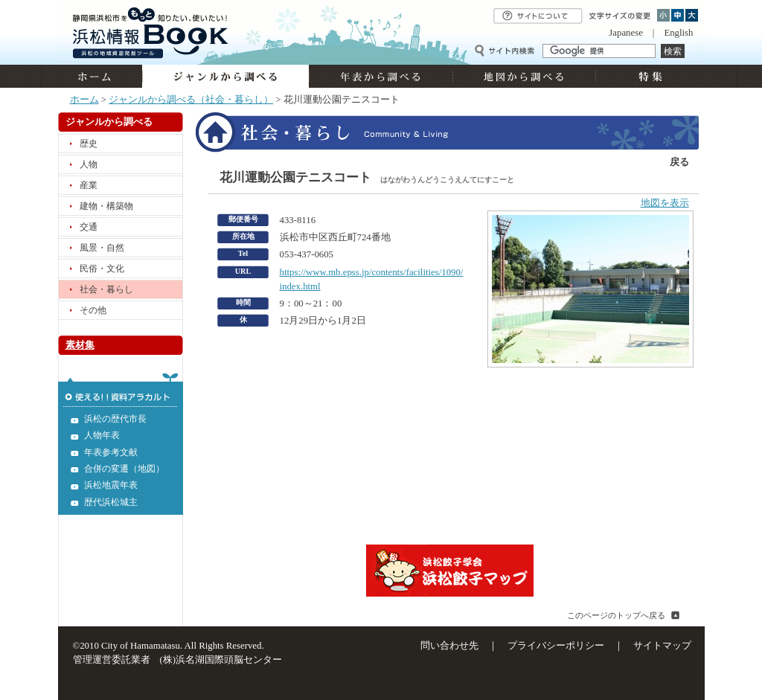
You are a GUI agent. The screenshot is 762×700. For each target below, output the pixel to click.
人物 (89, 164)
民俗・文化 (102, 269)
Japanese (625, 33)
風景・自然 (102, 248)
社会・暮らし (106, 289)
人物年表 (102, 435)
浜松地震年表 (111, 485)
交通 (89, 227)
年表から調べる (381, 76)
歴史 (89, 144)
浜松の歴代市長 (115, 419)
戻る (679, 162)
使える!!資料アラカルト (121, 390)
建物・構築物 (106, 206)
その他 (93, 310)
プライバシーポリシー (556, 646)
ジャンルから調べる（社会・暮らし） (191, 100)
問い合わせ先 (449, 646)
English (678, 33)
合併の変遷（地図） (124, 469)
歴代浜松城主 (111, 502)
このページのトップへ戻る (616, 615)
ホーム (100, 76)
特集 (649, 76)
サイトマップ (662, 646)
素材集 (80, 345)
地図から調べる (524, 76)
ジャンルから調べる (225, 76)
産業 (89, 185)
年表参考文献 (111, 452)
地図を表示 (665, 203)
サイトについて (538, 16)
